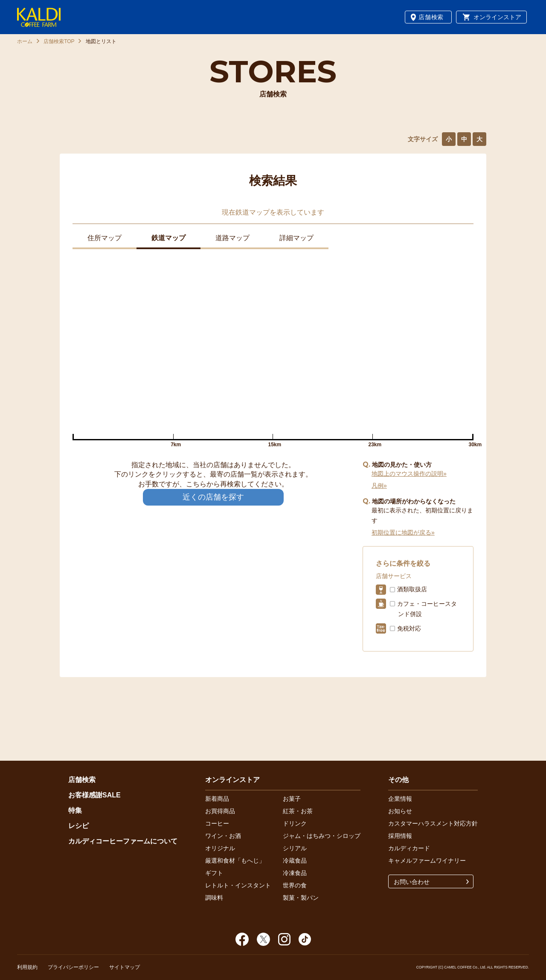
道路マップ (232, 238)
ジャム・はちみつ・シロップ (322, 836)
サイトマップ (125, 967)
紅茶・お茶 (298, 811)
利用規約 (27, 967)
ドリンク (295, 823)
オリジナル (220, 848)
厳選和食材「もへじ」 (235, 861)
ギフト (214, 873)
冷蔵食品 (295, 861)
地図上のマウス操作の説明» (409, 474)
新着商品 (217, 799)
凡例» (379, 486)
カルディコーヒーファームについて (123, 841)
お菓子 (292, 799)
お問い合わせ (412, 882)
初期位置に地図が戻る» (403, 532)
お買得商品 (220, 811)
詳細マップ (296, 238)
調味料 (214, 898)
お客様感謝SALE (94, 795)
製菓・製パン (301, 898)
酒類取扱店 (412, 589)
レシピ (78, 826)
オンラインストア (497, 17)
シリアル (295, 848)
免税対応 (409, 628)
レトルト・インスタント (238, 885)
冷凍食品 (295, 873)
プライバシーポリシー (73, 967)
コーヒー (217, 823)
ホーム (25, 41)
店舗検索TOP (59, 41)
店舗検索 (431, 17)
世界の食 (295, 885)
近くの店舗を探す (213, 497)
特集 (75, 810)
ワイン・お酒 (223, 836)
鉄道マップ (168, 238)
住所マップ (105, 238)
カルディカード (409, 848)
